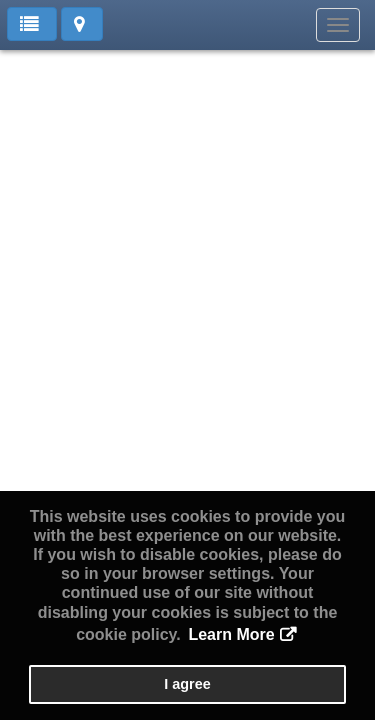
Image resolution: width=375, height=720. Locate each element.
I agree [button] (187, 684)
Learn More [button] (231, 634)
